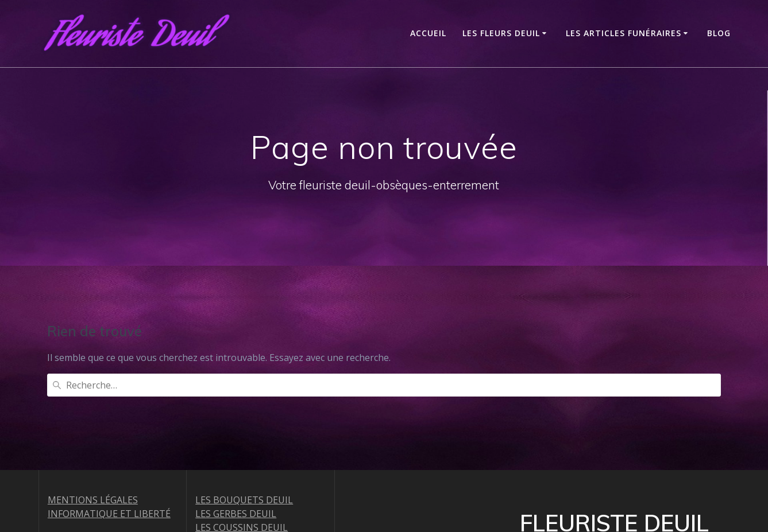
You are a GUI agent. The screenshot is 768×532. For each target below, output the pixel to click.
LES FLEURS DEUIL (501, 33)
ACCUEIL (428, 33)
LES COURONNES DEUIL (248, 448)
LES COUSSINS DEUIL (242, 434)
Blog (719, 33)
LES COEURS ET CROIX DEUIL (258, 475)
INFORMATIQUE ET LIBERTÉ (109, 420)
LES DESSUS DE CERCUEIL (251, 489)
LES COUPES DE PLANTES (251, 503)
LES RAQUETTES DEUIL (246, 461)
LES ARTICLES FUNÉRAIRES (624, 33)
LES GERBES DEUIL (236, 420)
